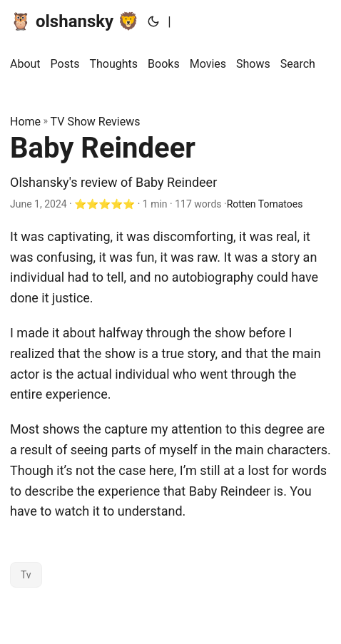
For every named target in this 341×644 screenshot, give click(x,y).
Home (25, 122)
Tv (26, 575)
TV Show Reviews (96, 122)
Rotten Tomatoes (265, 204)
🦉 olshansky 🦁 (75, 21)
